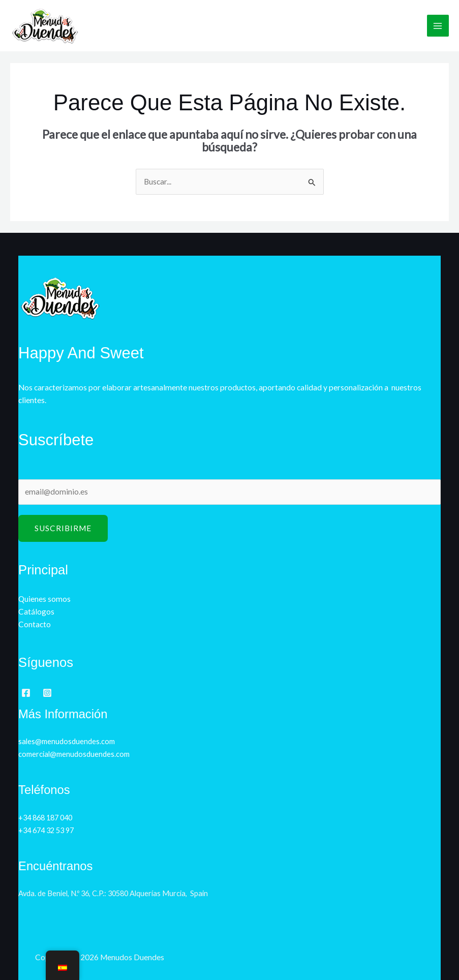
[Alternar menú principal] (438, 26)
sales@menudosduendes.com (67, 741)
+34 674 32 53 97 (46, 830)
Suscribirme (63, 528)
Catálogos (36, 611)
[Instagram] (47, 693)
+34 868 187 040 (45, 818)
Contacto (35, 624)
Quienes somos (44, 599)
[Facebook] (26, 693)
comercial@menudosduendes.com (74, 754)
